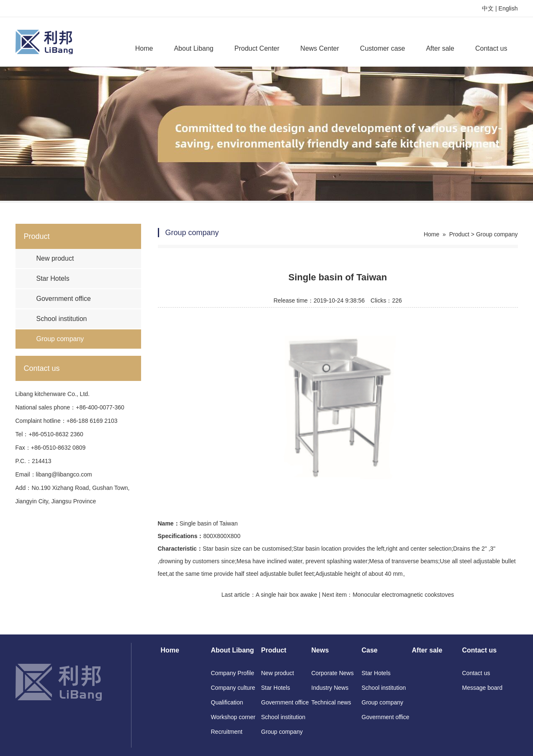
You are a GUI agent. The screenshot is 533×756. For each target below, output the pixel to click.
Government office (64, 299)
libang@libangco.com (64, 474)
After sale (440, 48)
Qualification (227, 702)
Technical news (331, 702)
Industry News (330, 688)
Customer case (383, 48)
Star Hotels (53, 278)
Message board (483, 688)
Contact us (491, 48)
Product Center (257, 48)
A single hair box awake (287, 595)
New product (55, 258)
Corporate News (333, 673)
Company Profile (233, 673)
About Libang (193, 48)
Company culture (233, 688)
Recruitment (227, 732)
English (508, 8)
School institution (62, 319)
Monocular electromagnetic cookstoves (403, 595)
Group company (60, 339)
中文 (488, 8)
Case (370, 650)
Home (144, 48)
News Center (319, 48)
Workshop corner (233, 717)
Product (459, 234)
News (320, 650)
